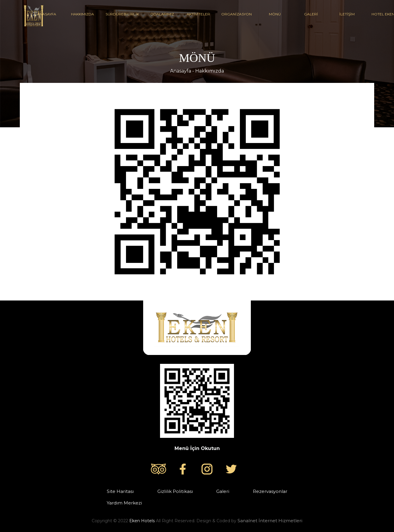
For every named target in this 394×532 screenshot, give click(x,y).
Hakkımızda (210, 71)
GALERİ (311, 14)
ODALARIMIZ (162, 14)
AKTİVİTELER (198, 14)
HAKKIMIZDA (83, 14)
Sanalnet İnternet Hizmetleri (270, 521)
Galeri (223, 491)
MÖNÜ (275, 14)
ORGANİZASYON (236, 14)
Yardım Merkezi (124, 503)
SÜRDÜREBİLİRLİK (122, 14)
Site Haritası (120, 491)
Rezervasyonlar (270, 491)
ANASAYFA (46, 14)
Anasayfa (181, 71)
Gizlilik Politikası (175, 491)
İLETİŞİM (347, 14)
